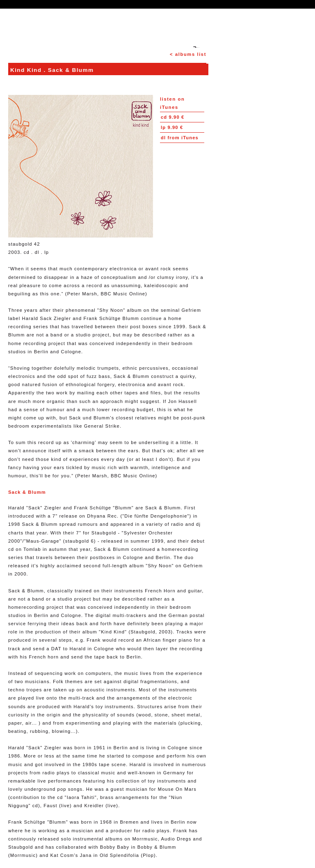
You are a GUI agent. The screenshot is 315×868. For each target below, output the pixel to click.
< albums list (188, 54)
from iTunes (180, 138)
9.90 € (172, 117)
